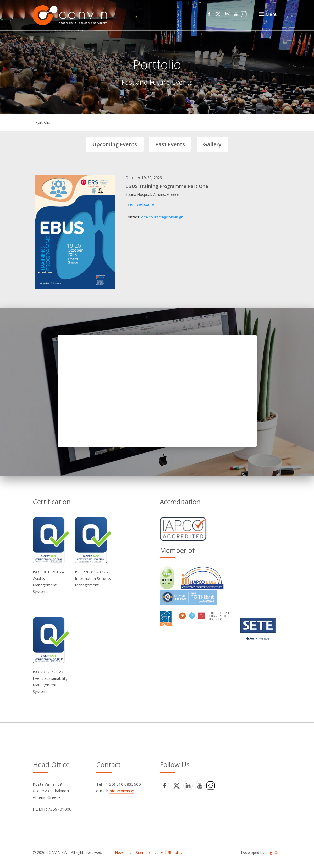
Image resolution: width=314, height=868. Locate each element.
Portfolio (43, 122)
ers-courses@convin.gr (162, 217)
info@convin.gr (122, 791)
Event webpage (140, 204)
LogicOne (273, 852)
